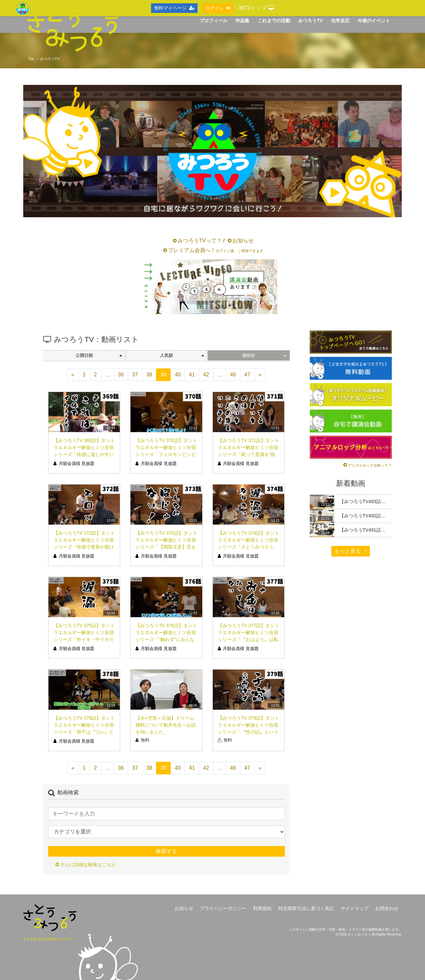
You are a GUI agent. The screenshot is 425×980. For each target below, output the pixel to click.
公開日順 (99, 355)
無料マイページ (174, 8)
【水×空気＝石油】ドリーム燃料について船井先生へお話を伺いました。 (166, 725)
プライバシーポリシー (223, 908)
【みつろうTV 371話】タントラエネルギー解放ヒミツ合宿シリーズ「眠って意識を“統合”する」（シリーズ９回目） (249, 454)
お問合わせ (387, 908)
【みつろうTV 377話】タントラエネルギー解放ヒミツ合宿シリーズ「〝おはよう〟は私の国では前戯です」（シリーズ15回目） (249, 639)
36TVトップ (256, 8)
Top (31, 59)
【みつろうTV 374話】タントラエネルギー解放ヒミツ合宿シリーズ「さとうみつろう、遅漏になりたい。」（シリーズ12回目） (249, 547)
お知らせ (243, 241)
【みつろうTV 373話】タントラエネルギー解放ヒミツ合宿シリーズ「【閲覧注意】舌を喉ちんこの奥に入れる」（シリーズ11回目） (166, 547)
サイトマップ (355, 908)
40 (178, 375)
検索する (166, 851)
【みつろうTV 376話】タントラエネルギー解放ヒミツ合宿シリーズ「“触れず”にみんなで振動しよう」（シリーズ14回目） (166, 639)
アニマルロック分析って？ (370, 465)
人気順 (182, 355)
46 (233, 375)
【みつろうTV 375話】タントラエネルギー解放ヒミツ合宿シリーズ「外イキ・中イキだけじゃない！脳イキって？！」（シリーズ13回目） (84, 639)
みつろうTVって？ (200, 241)
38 (149, 375)
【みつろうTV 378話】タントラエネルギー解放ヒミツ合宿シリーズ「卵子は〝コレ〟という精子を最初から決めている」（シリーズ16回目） (84, 732)
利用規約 (262, 908)
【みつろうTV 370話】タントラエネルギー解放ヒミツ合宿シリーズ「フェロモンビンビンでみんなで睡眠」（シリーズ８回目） (166, 454)
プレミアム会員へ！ (216, 250)
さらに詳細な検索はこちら (88, 865)
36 (121, 375)
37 (135, 375)
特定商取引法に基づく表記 (306, 908)
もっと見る (351, 551)
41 (192, 375)
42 (206, 375)
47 (247, 375)
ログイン (218, 8)
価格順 (264, 355)
